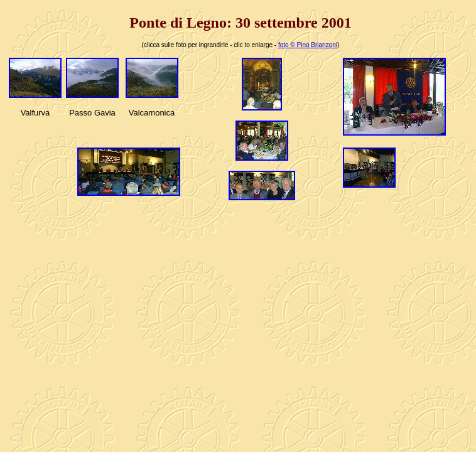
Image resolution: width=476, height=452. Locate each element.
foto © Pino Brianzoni (308, 45)
